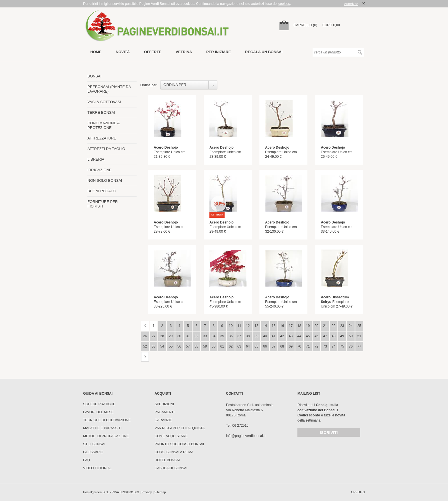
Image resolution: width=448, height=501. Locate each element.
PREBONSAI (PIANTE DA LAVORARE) (109, 89)
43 (291, 336)
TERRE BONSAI (101, 112)
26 (145, 336)
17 (291, 326)
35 (222, 336)
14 (265, 326)
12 (248, 326)
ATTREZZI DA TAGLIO (106, 149)
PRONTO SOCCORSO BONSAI (179, 444)
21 (325, 326)
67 (274, 346)
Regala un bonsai (264, 52)
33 (205, 336)
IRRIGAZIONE (100, 170)
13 (256, 326)
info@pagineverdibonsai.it (246, 436)
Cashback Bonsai (171, 468)
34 (214, 336)
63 (239, 346)
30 (179, 336)
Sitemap (160, 492)
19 (308, 326)
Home (96, 52)
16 (282, 326)
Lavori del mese (98, 412)
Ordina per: (149, 85)
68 (282, 346)
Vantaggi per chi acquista (180, 428)
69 (291, 346)
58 (196, 346)
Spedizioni (164, 404)
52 (145, 346)
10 (231, 326)
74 (334, 346)
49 (342, 336)
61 (222, 346)
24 (351, 326)
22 (334, 326)
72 (316, 346)
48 (334, 336)
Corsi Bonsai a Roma (174, 452)
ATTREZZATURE (102, 138)
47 (325, 336)
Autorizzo (351, 4)
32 (196, 336)
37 (239, 336)
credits (358, 492)
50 (351, 336)
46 (316, 336)
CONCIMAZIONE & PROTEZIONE (104, 125)
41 (274, 336)
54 (162, 346)
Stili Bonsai (94, 444)
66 (265, 346)
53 (154, 346)
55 (171, 346)
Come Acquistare (171, 436)
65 (256, 346)
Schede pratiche (99, 404)
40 (265, 336)
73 (325, 346)
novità (123, 52)
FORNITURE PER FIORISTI (103, 204)
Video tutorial (97, 468)
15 (274, 326)
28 (162, 336)
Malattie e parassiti (102, 428)
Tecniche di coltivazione (107, 420)
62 (231, 346)
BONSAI (94, 76)
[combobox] (189, 85)
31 (188, 336)
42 (282, 336)
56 (179, 346)
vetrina (184, 52)
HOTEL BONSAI (167, 460)
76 (351, 346)
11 (239, 326)
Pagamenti (165, 412)
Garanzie (163, 420)
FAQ (87, 460)
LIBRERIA (96, 159)
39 (256, 336)
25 (359, 326)
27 (154, 336)
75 (342, 346)
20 (316, 326)
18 (299, 326)
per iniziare (219, 52)
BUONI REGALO (102, 191)
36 (231, 336)
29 (171, 336)
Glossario (93, 452)
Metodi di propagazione (106, 436)
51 (359, 336)
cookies (284, 4)
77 (359, 346)
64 (248, 346)
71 (308, 346)
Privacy (147, 492)
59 (205, 346)
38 (248, 336)
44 (299, 336)
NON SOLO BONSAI (105, 180)
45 (308, 336)
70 (299, 346)
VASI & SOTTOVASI (104, 102)
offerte (153, 52)
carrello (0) (306, 25)
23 (342, 326)
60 (214, 346)
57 (188, 346)
